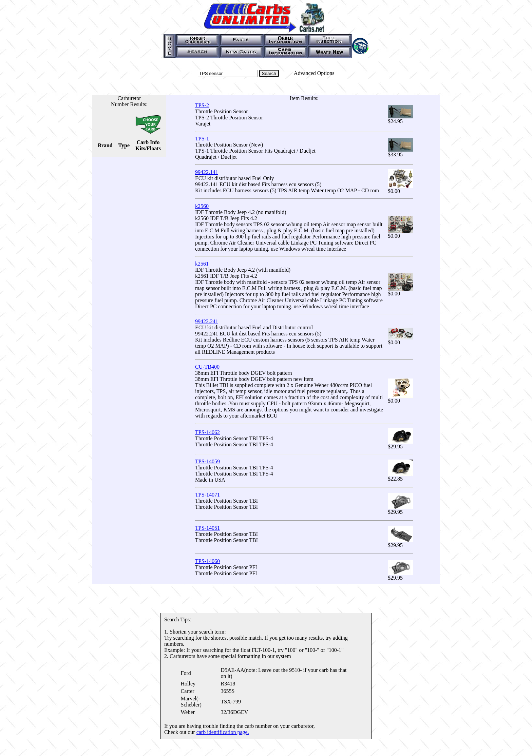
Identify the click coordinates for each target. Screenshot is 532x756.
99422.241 (207, 321)
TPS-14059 (207, 461)
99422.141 (207, 172)
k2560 (202, 206)
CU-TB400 (207, 367)
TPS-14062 (207, 432)
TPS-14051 (207, 528)
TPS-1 (202, 139)
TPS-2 (202, 105)
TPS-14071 (207, 495)
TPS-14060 (207, 561)
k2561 (202, 264)
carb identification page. (223, 732)
